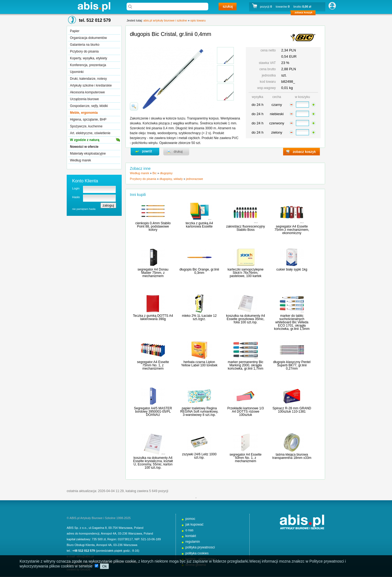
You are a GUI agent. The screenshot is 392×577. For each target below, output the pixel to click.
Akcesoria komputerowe (87, 92)
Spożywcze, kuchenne (86, 126)
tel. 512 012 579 (95, 20)
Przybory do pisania (84, 51)
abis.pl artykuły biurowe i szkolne (94, 7)
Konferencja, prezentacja (88, 65)
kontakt (191, 536)
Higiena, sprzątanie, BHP (88, 119)
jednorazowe (194, 179)
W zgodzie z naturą (85, 140)
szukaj (228, 7)
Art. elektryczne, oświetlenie (90, 133)
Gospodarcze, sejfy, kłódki (89, 106)
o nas (189, 530)
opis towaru (198, 20)
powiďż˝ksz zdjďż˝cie (134, 106)
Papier (75, 31)
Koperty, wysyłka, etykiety (89, 58)
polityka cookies (197, 553)
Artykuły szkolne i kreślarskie (91, 85)
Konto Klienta (85, 181)
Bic (154, 173)
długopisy (166, 173)
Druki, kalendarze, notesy (88, 79)
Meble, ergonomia (84, 113)
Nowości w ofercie (84, 147)
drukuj (176, 152)
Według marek (80, 160)
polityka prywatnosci (200, 547)
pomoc (190, 519)
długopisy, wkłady (171, 179)
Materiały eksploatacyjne (88, 154)
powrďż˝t (145, 152)
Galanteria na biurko (85, 45)
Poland (139, 528)
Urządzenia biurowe (84, 99)
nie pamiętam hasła (84, 209)
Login (76, 188)
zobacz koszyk (305, 14)
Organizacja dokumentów (88, 38)
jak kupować (195, 524)
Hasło (76, 197)
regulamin (193, 542)
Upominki (77, 72)
